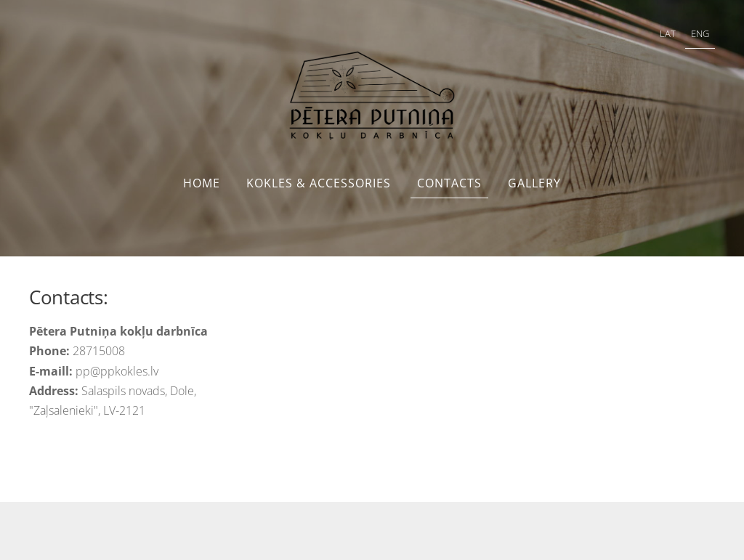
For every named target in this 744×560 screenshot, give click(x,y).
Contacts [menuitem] (449, 183)
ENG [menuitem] (700, 33)
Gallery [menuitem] (534, 183)
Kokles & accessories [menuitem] (319, 183)
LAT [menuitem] (668, 33)
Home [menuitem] (202, 183)
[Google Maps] (491, 376)
